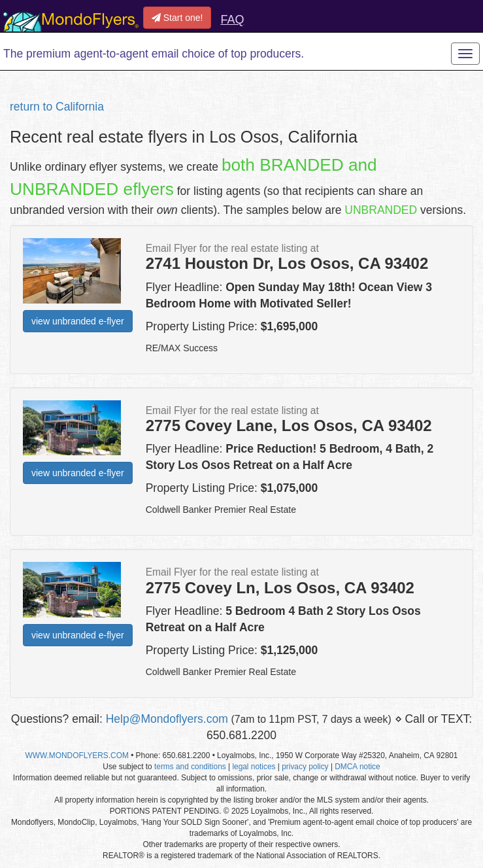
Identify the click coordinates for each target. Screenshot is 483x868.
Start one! (177, 18)
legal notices (254, 767)
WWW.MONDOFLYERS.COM (77, 755)
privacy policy (305, 767)
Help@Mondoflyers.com (167, 719)
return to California (57, 107)
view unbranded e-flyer (78, 321)
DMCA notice (357, 767)
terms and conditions (190, 767)
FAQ (232, 20)
